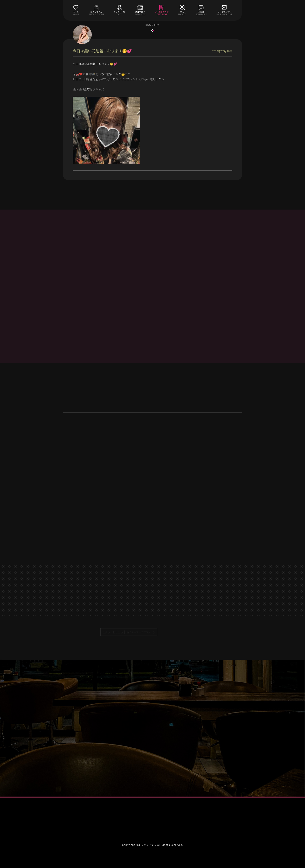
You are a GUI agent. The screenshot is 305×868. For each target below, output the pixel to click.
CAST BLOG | (127, 632)
